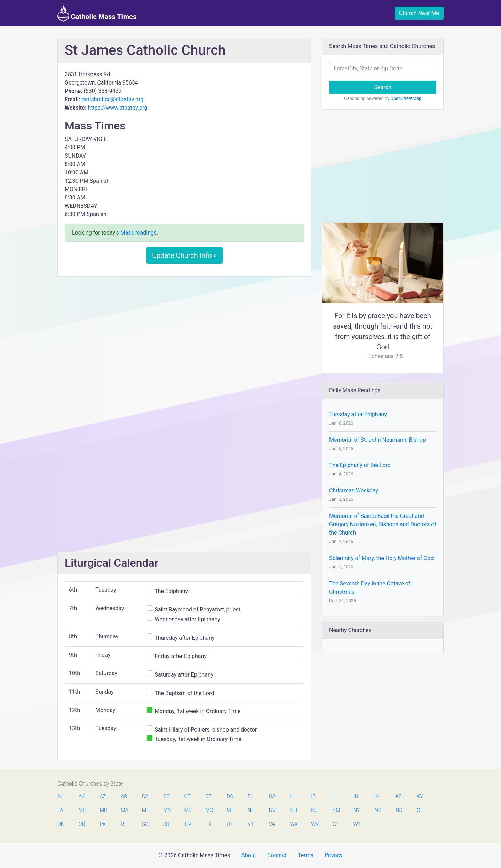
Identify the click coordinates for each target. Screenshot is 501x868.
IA (377, 796)
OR (82, 824)
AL (60, 796)
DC (230, 796)
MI (145, 810)
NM (336, 810)
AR (124, 796)
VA (272, 824)
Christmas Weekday (354, 491)
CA (145, 796)
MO (209, 810)
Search (383, 87)
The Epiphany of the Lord (360, 465)
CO (166, 796)
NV (272, 810)
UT (230, 824)
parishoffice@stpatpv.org (112, 99)
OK (61, 824)
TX (208, 824)
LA (60, 810)
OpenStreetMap (406, 98)
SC (145, 824)
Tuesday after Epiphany (358, 414)
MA (124, 810)
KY (420, 796)
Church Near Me (419, 13)
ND (399, 810)
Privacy (334, 855)
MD (103, 810)
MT (230, 810)
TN (188, 824)
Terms (306, 855)
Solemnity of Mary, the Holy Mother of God (381, 558)
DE (208, 796)
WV (315, 824)
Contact (277, 855)
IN (356, 796)
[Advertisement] (184, 334)
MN (167, 810)
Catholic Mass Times (97, 13)
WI (335, 824)
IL (334, 796)
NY (357, 810)
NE (251, 810)
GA (272, 796)
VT (251, 824)
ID (313, 796)
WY (357, 824)
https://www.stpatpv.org (117, 108)
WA (293, 824)
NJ (314, 810)
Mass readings (139, 233)
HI (292, 796)
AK (82, 796)
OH (420, 810)
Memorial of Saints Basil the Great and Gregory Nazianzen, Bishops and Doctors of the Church (383, 524)
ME (82, 810)
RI (123, 824)
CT (188, 796)
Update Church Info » (184, 255)
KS (399, 796)
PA (103, 824)
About (249, 855)
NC (378, 810)
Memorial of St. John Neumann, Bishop (377, 440)
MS (188, 810)
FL (250, 796)
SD (166, 824)
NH (293, 810)
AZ (103, 796)
